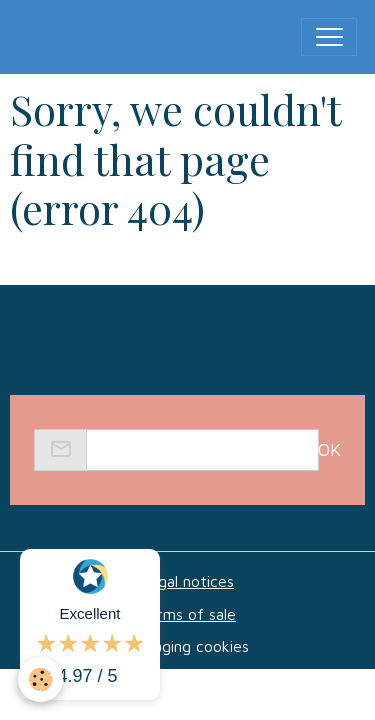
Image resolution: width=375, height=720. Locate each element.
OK (329, 449)
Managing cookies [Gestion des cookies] (187, 646)
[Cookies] (40, 679)
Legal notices (187, 581)
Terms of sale (187, 614)
